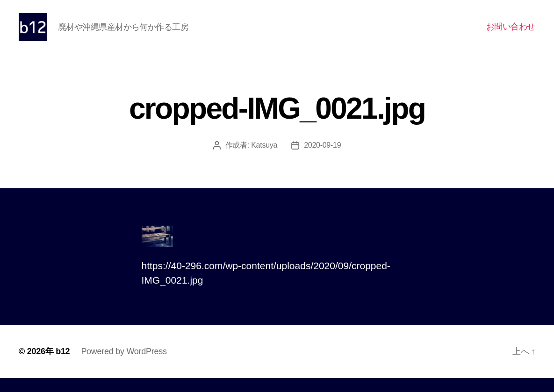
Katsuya (264, 159)
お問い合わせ (511, 34)
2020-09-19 (322, 159)
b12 (63, 365)
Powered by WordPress (124, 365)
